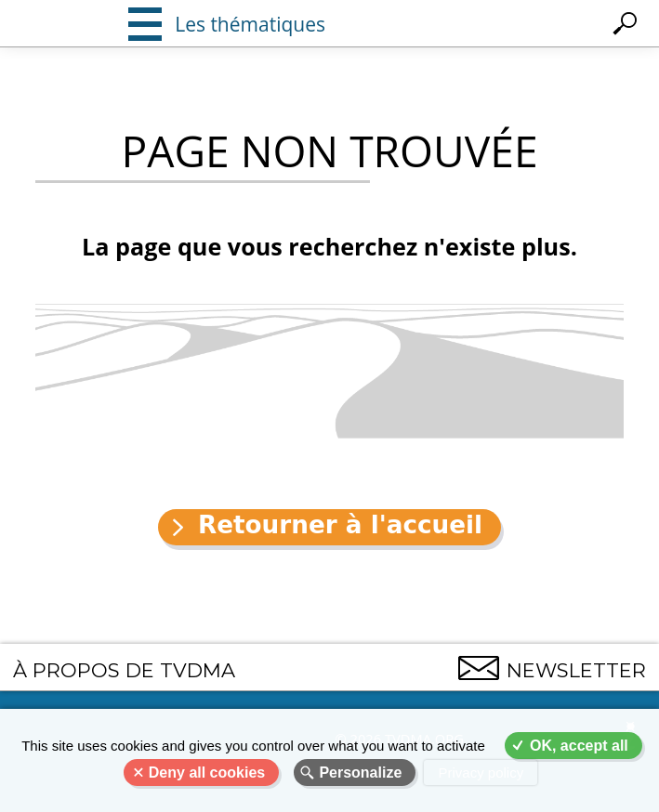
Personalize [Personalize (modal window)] (360, 773)
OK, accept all (579, 746)
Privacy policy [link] (481, 773)
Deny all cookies (207, 773)
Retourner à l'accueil (340, 525)
